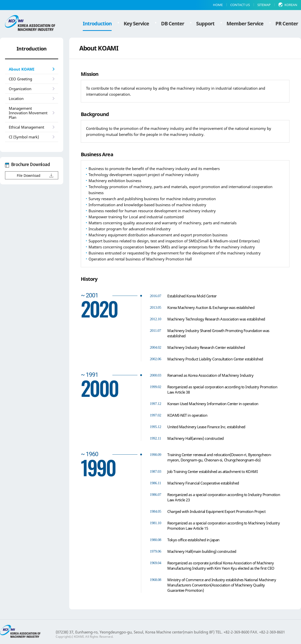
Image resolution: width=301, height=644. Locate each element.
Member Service (245, 23)
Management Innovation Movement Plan (28, 113)
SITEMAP (264, 5)
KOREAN (291, 5)
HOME (218, 5)
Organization (20, 89)
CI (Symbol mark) (24, 137)
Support (205, 23)
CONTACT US (240, 5)
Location (16, 98)
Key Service (136, 23)
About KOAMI (22, 69)
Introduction (97, 23)
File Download (29, 175)
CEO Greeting (20, 79)
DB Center (173, 23)
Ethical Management (26, 127)
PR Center (287, 23)
